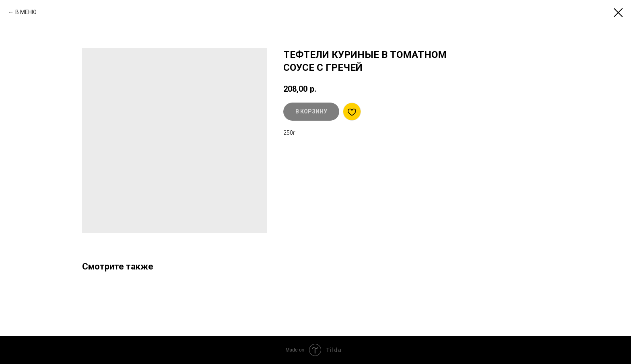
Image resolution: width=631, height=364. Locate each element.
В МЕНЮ (26, 12)
